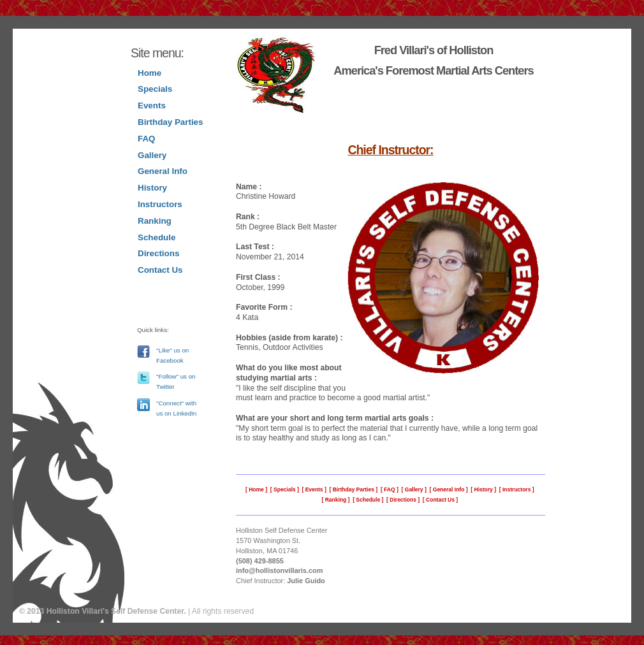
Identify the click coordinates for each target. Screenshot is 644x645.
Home (150, 73)
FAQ (146, 139)
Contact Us (160, 270)
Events (152, 105)
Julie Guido (306, 581)
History (152, 188)
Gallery (152, 155)
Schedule (157, 237)
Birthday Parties (170, 122)
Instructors (160, 204)
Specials (155, 89)
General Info (163, 171)
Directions (158, 253)
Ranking (155, 221)
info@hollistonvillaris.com (279, 570)
